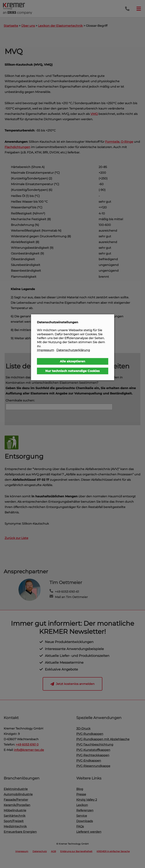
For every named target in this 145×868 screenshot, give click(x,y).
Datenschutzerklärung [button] (73, 350)
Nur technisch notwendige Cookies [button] (72, 371)
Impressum (46, 350)
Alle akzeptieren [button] (72, 361)
